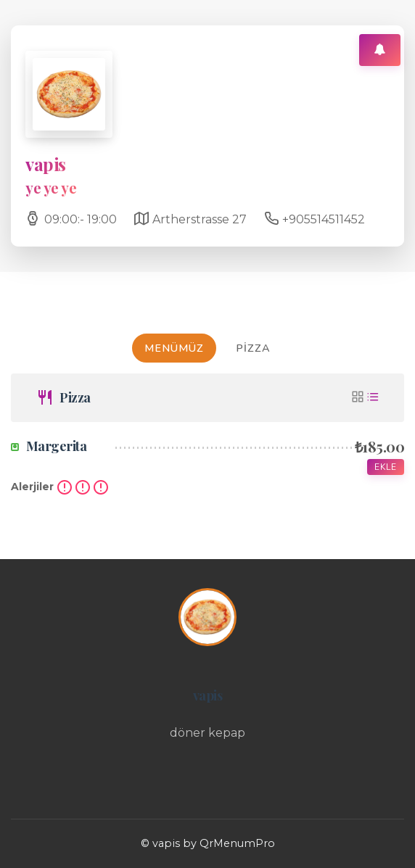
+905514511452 (324, 219)
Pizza (253, 348)
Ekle (386, 467)
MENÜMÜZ (174, 348)
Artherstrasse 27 (200, 219)
